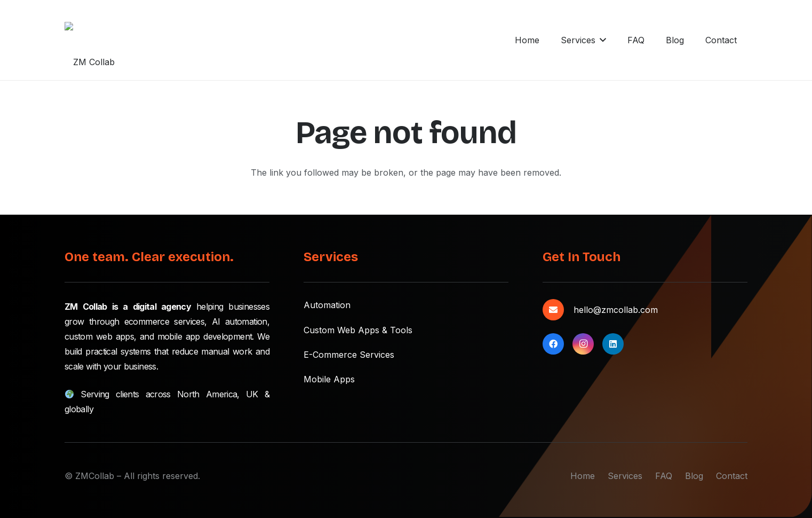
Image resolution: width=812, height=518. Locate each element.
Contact (732, 476)
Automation (327, 305)
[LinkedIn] (613, 344)
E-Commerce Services (349, 355)
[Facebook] (553, 344)
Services (625, 476)
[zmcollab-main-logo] (91, 40)
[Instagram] (583, 344)
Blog (694, 476)
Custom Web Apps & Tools (358, 330)
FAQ (664, 476)
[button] (381, 40)
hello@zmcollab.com (616, 310)
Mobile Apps (329, 379)
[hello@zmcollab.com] (558, 310)
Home (583, 476)
